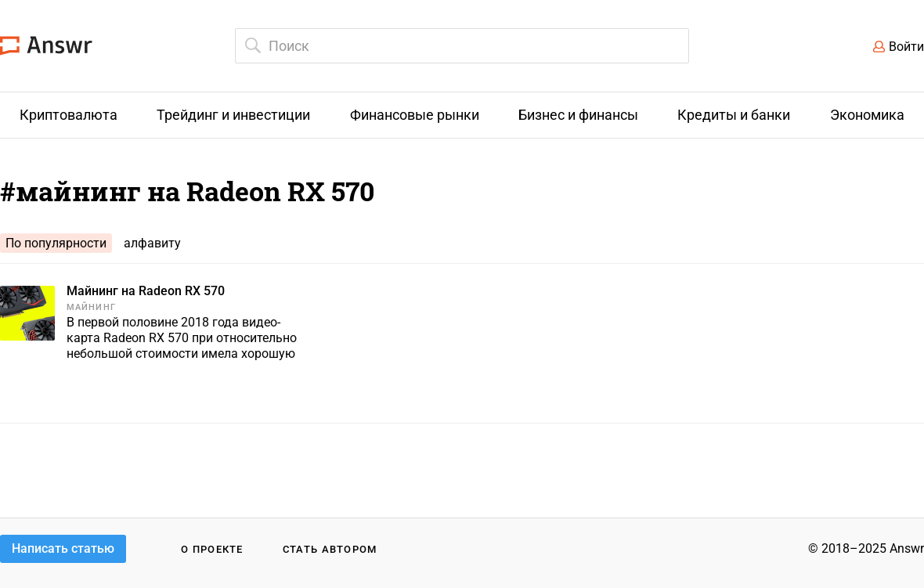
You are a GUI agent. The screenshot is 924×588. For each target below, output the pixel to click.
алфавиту (152, 243)
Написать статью (63, 548)
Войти (906, 47)
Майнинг (91, 307)
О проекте (212, 549)
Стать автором (330, 549)
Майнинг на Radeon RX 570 (146, 291)
